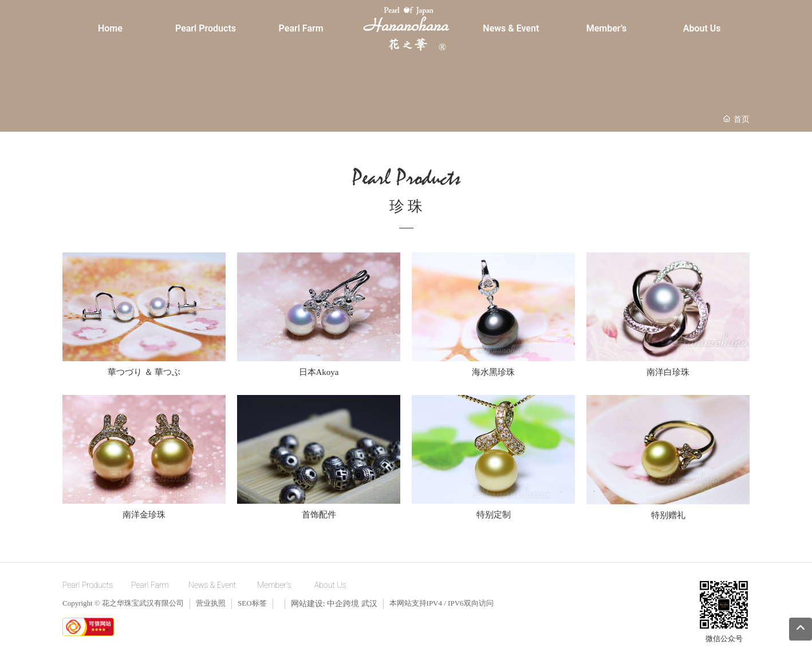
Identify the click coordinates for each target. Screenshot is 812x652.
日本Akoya (319, 372)
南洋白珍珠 (668, 372)
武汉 (369, 604)
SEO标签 (252, 603)
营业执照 (211, 603)
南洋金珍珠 (144, 515)
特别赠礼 (668, 515)
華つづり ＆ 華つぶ (144, 372)
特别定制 (494, 515)
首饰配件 (319, 515)
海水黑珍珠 (493, 372)
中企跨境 (343, 604)
